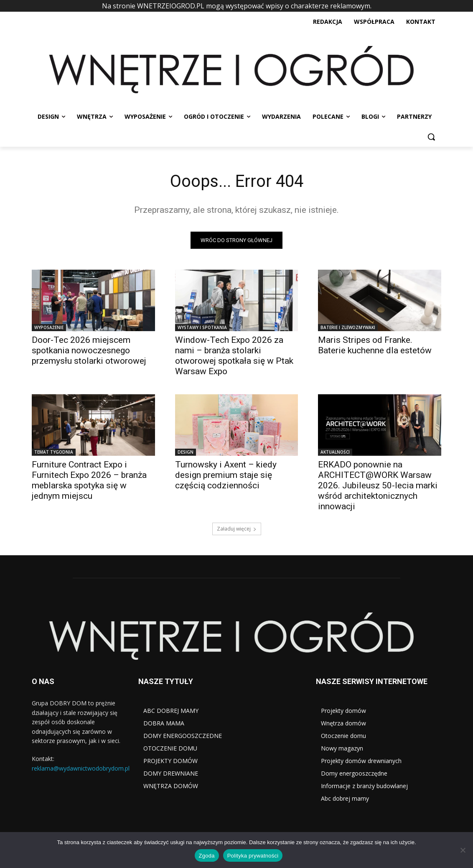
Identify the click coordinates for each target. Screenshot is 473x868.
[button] (431, 137)
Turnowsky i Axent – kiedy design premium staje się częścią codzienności (226, 475)
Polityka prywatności (253, 856)
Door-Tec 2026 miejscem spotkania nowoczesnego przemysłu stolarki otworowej (89, 351)
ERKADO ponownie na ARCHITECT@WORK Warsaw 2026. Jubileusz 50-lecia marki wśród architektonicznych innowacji (378, 486)
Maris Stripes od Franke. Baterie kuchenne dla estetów (375, 346)
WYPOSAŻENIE (49, 328)
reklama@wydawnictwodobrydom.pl (81, 768)
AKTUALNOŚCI (335, 452)
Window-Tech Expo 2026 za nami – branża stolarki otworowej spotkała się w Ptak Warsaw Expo (234, 356)
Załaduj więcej (237, 529)
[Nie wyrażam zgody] (463, 850)
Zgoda (207, 856)
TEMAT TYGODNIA (54, 452)
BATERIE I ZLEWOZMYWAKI (348, 328)
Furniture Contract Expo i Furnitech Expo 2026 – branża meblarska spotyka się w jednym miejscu (89, 481)
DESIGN (186, 452)
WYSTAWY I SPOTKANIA (202, 328)
